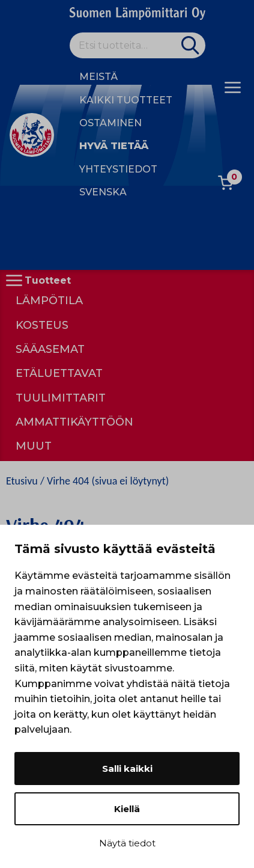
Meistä (98, 77)
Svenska (103, 192)
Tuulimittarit (61, 398)
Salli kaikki (127, 769)
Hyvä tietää (114, 146)
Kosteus (42, 325)
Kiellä (127, 809)
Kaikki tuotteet (126, 100)
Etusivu (22, 481)
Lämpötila (49, 301)
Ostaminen (110, 123)
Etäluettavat (59, 373)
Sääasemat (50, 349)
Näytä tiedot (127, 843)
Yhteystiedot (118, 169)
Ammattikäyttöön (74, 422)
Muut (34, 446)
